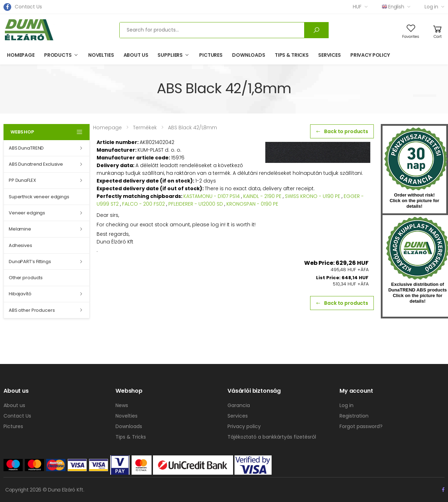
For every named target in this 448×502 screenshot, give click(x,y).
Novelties (101, 55)
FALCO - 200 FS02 (143, 204)
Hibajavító (20, 294)
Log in (431, 7)
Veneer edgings (27, 213)
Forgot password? (361, 426)
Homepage (21, 55)
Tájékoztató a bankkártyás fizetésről (272, 437)
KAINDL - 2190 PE (262, 196)
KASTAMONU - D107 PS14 (212, 196)
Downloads (249, 55)
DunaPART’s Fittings (30, 262)
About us (136, 55)
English (393, 7)
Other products (26, 278)
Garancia (239, 405)
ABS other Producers (32, 310)
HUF (357, 7)
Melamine (20, 229)
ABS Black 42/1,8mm (192, 128)
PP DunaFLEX (22, 180)
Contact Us (28, 7)
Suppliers (170, 55)
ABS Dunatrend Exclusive (36, 164)
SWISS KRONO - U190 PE (313, 196)
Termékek (145, 128)
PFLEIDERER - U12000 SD (196, 204)
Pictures (211, 55)
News (122, 405)
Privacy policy (370, 55)
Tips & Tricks (292, 55)
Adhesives (20, 245)
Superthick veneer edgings (39, 197)
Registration (354, 416)
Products (58, 55)
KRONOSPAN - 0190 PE (252, 204)
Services (330, 55)
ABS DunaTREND (26, 148)
